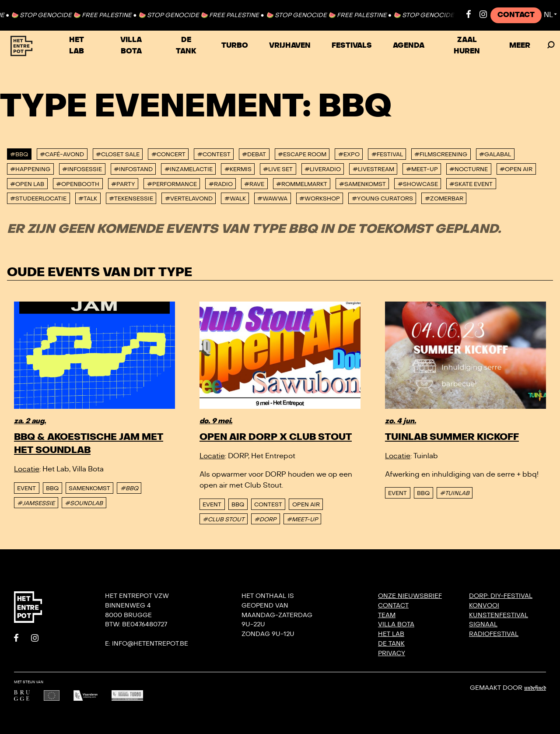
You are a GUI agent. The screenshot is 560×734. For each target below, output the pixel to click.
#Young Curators (382, 199)
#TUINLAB (455, 493)
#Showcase (418, 184)
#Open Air (516, 169)
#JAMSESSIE (36, 503)
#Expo (349, 155)
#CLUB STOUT (223, 520)
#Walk (235, 199)
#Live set (278, 169)
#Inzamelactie (189, 169)
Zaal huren (467, 46)
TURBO (235, 46)
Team (387, 615)
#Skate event (471, 184)
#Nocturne (469, 169)
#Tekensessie (131, 199)
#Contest (214, 155)
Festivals (352, 46)
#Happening (30, 169)
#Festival (387, 155)
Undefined (535, 688)
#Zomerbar (444, 199)
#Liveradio (323, 169)
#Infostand (133, 169)
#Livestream (373, 169)
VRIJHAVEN (290, 46)
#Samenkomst (362, 184)
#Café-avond (62, 155)
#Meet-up (422, 169)
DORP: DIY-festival (501, 596)
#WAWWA (272, 199)
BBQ (52, 488)
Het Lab (77, 46)
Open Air (306, 505)
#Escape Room (302, 155)
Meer (520, 46)
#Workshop (320, 199)
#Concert (168, 155)
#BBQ (19, 155)
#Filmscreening (441, 155)
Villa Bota (131, 46)
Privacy (392, 653)
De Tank (186, 46)
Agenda (409, 46)
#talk (88, 199)
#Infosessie (82, 169)
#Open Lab (27, 184)
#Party (123, 184)
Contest (268, 505)
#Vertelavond (189, 199)
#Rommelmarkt (302, 184)
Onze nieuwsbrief (410, 596)
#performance (172, 184)
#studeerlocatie (38, 199)
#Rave (254, 184)
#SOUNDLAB (84, 503)
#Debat (254, 155)
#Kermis (238, 169)
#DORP (265, 520)
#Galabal (495, 155)
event (26, 488)
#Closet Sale (118, 155)
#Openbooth (78, 184)
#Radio (221, 184)
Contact (516, 15)
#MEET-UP (302, 520)
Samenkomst (89, 488)
